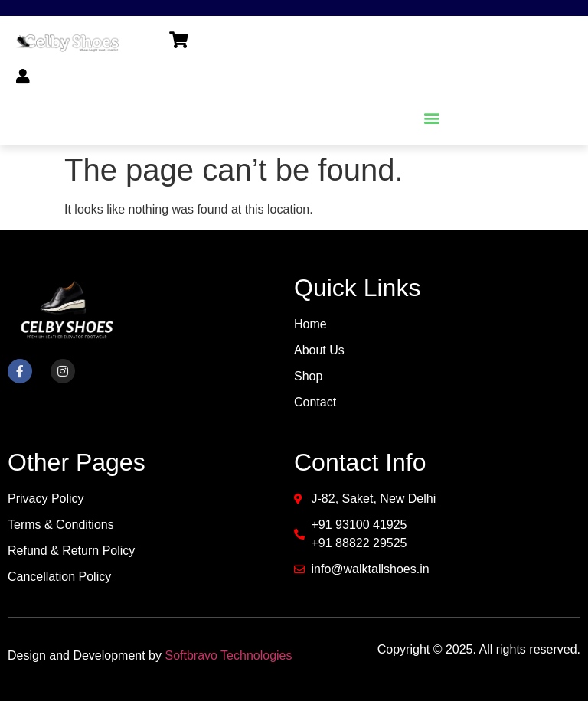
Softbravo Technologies (228, 655)
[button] (431, 117)
